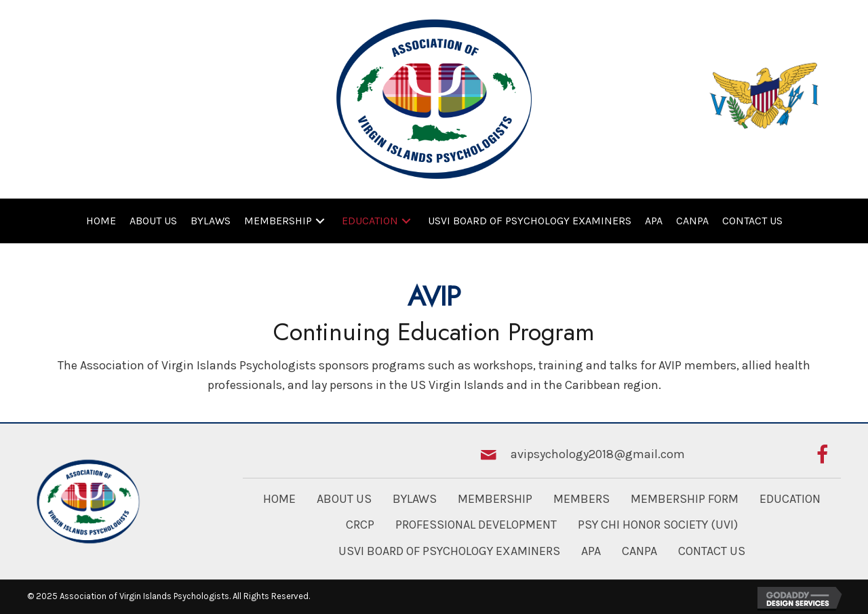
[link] (101, 221)
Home (279, 499)
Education (790, 499)
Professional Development (476, 525)
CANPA (639, 551)
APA (591, 551)
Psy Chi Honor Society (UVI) (658, 525)
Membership (495, 499)
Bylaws (415, 499)
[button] (320, 221)
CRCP (360, 525)
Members (581, 499)
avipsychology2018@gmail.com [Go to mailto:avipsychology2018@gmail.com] (598, 454)
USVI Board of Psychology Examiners (449, 551)
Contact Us (712, 551)
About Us (344, 499)
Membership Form (685, 499)
